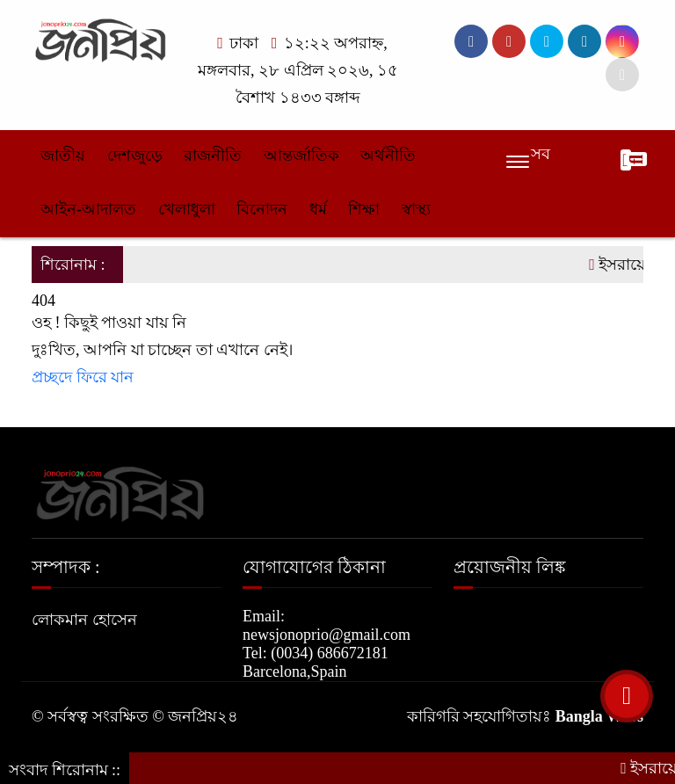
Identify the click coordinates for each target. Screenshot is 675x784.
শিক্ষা (364, 209)
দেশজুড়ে (135, 156)
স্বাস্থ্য (416, 209)
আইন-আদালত (88, 209)
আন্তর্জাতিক (301, 156)
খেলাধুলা (187, 209)
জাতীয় (63, 156)
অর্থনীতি (388, 156)
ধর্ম (318, 209)
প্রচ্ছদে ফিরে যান (83, 377)
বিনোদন (262, 209)
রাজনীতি (213, 156)
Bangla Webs (599, 716)
